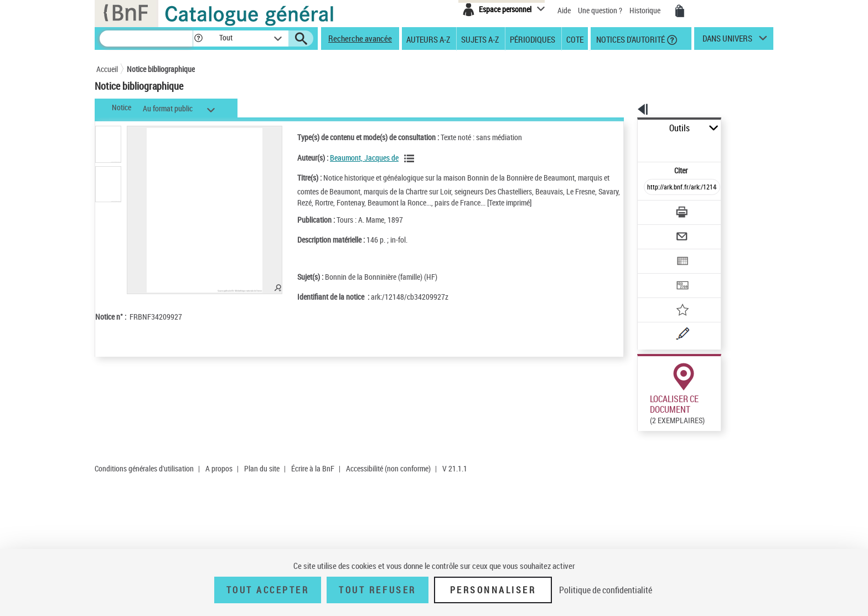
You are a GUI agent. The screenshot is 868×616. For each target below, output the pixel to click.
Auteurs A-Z (428, 39)
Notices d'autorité (630, 39)
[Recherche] (146, 38)
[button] (198, 38)
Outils (625, 128)
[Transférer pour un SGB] (656, 253)
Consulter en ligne (646, 443)
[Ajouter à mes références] (658, 274)
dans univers (727, 41)
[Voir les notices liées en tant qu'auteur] (396, 158)
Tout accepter (268, 590)
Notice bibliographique (161, 69)
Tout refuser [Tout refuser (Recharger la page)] (377, 590)
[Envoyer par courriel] (651, 209)
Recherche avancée (360, 38)
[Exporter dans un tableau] (659, 231)
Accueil (107, 69)
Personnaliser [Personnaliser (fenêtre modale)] (493, 590)
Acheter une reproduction (723, 536)
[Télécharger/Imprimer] (653, 188)
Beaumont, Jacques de (350, 158)
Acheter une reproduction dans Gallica (723, 442)
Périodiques (533, 39)
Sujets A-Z (480, 39)
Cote (575, 39)
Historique (646, 10)
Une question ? (600, 10)
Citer (634, 146)
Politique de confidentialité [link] (606, 590)
